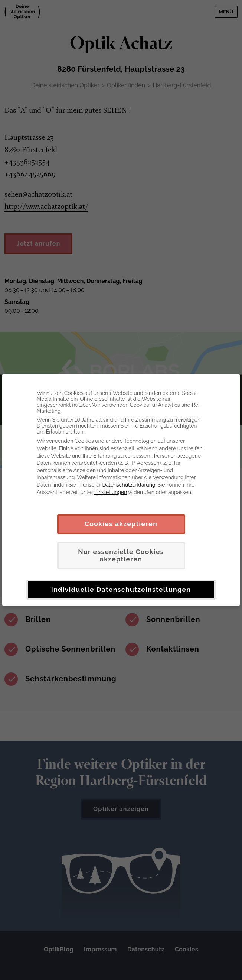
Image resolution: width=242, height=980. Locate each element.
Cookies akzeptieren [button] (121, 524)
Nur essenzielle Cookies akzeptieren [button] (121, 555)
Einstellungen (111, 492)
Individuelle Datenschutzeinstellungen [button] (121, 590)
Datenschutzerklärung (129, 485)
